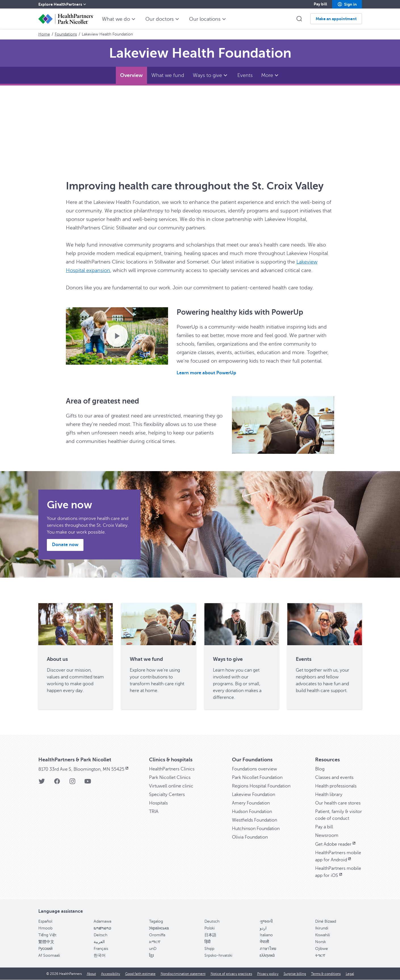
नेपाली (264, 942)
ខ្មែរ (151, 955)
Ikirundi (322, 928)
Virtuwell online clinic (171, 786)
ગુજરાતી (266, 921)
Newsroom (327, 835)
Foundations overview (255, 769)
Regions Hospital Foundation (261, 786)
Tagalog (156, 921)
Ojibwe (322, 949)
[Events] (245, 75)
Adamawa (102, 921)
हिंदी (208, 942)
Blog (320, 769)
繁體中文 (46, 942)
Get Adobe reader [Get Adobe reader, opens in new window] (336, 844)
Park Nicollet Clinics (170, 778)
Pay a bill (324, 827)
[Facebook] (57, 783)
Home (44, 34)
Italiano (266, 935)
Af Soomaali (49, 955)
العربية (99, 942)
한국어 (100, 955)
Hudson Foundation (252, 812)
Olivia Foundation (250, 837)
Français (101, 949)
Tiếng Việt (47, 935)
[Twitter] (42, 783)
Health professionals (336, 786)
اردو (263, 928)
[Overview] (131, 75)
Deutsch (212, 921)
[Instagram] (72, 783)
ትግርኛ (320, 955)
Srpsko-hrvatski (218, 955)
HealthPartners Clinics (172, 769)
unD (153, 949)
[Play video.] (117, 336)
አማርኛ (155, 942)
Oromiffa (157, 935)
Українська (159, 928)
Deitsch (100, 935)
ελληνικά (267, 955)
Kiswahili (322, 935)
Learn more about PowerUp (206, 373)
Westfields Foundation (255, 820)
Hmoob (45, 928)
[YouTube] (88, 783)
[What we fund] (168, 75)
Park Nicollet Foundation (257, 778)
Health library (329, 795)
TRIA (154, 812)
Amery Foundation (251, 803)
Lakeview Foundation (254, 795)
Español (45, 921)
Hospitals (158, 803)
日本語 (210, 935)
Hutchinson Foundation (256, 829)
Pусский (46, 949)
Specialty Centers (167, 795)
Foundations (66, 34)
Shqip (209, 949)
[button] (347, 4)
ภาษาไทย (268, 949)
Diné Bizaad (326, 921)
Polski (210, 928)
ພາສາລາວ (102, 928)
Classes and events (334, 778)
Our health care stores (338, 803)
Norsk (321, 942)
